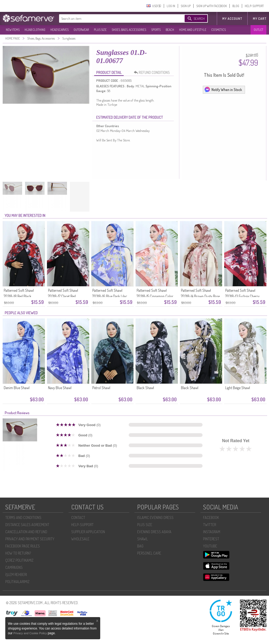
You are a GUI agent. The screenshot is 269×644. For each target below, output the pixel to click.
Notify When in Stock (223, 89)
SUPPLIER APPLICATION (88, 532)
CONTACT (78, 517)
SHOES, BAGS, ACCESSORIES (129, 30)
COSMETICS (218, 30)
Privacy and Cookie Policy (31, 633)
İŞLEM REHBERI (16, 574)
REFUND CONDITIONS (153, 73)
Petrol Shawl (101, 388)
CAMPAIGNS (14, 567)
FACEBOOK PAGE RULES (23, 546)
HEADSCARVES (59, 30)
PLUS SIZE (100, 30)
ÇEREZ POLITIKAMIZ (19, 560)
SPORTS (156, 30)
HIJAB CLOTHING (35, 30)
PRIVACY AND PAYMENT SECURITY (30, 539)
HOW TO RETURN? (18, 553)
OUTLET (258, 30)
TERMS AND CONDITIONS (23, 517)
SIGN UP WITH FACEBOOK (212, 6)
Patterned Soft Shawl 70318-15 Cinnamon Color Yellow (155, 296)
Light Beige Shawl (238, 388)
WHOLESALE (80, 539)
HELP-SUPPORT (254, 6)
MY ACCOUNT (232, 19)
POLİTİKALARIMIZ (17, 582)
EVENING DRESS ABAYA (154, 532)
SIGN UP (186, 6)
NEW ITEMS (13, 30)
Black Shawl (145, 388)
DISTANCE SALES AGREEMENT (27, 525)
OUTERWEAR (81, 30)
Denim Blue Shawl (17, 388)
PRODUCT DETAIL (109, 72)
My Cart (260, 19)
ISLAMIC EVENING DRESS (155, 517)
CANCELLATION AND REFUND (26, 532)
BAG (140, 546)
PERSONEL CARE (149, 553)
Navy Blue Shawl (60, 388)
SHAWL (142, 539)
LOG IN (171, 6)
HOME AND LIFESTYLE (193, 30)
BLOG (236, 6)
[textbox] (117, 18)
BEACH (170, 30)
